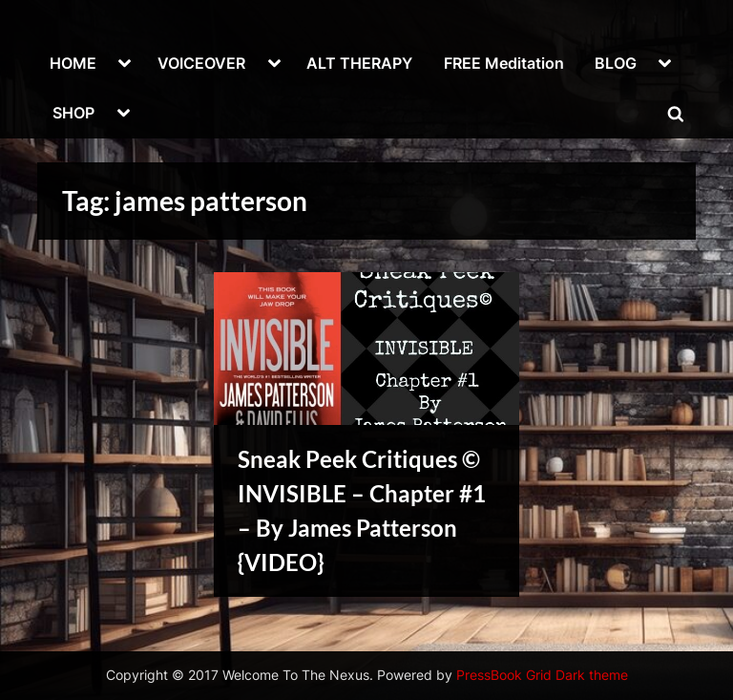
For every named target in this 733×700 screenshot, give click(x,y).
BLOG (616, 63)
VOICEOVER (201, 63)
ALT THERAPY (359, 63)
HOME (73, 63)
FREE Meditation (504, 63)
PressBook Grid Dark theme (542, 675)
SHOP (73, 113)
